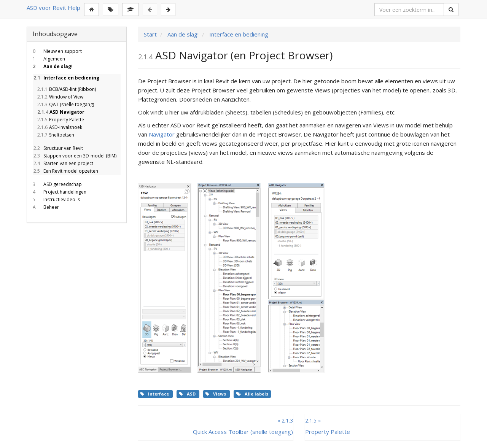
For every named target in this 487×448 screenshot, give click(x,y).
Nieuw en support (57, 51)
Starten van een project (63, 163)
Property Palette (60, 120)
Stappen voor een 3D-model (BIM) (75, 156)
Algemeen (49, 59)
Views (216, 394)
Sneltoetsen (55, 135)
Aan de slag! (53, 66)
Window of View (60, 97)
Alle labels (252, 394)
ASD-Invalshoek (59, 127)
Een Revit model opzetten (65, 171)
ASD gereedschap (57, 184)
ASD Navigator (60, 112)
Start (150, 34)
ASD (188, 394)
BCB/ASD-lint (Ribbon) (66, 89)
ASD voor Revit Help (53, 8)
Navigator (162, 134)
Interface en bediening (66, 78)
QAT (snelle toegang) (65, 104)
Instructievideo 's (56, 199)
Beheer (46, 207)
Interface (155, 394)
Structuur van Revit (58, 148)
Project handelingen (60, 192)
